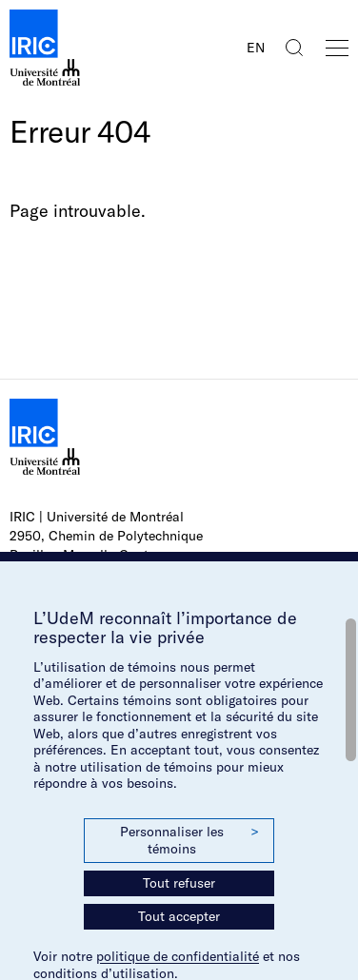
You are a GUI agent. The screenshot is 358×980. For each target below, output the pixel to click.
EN (256, 48)
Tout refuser (179, 883)
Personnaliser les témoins (189, 840)
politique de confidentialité (178, 956)
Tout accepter (179, 916)
